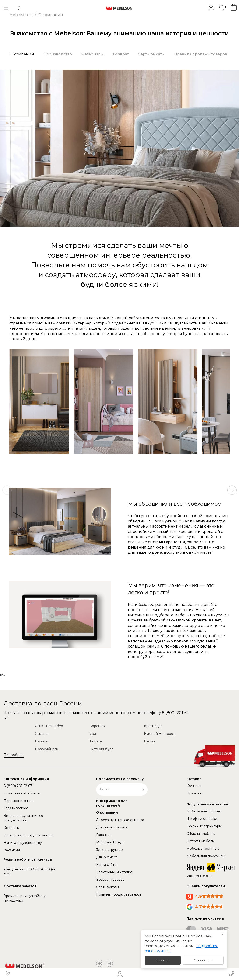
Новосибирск (47, 749)
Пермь (149, 741)
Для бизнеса (107, 857)
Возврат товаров (110, 880)
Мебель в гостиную (203, 849)
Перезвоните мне (19, 801)
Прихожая (195, 793)
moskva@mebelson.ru (22, 793)
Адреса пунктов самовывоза (120, 820)
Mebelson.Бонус (110, 842)
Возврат (121, 54)
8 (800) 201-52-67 (18, 786)
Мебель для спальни (204, 811)
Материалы (92, 54)
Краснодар (153, 726)
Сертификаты (151, 54)
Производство (58, 54)
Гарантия (104, 835)
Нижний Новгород (160, 734)
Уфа (93, 734)
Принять (163, 960)
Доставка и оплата (112, 827)
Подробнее (14, 755)
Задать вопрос (16, 808)
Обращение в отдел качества (28, 835)
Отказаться (203, 960)
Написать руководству (23, 843)
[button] (232, 490)
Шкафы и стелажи (202, 819)
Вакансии (12, 850)
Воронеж (97, 726)
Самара (41, 734)
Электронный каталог (114, 872)
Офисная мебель (201, 834)
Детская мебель (200, 841)
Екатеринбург (101, 749)
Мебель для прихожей (206, 856)
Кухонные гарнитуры (204, 826)
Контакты (11, 828)
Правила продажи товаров (201, 54)
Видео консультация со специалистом (23, 818)
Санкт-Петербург (50, 726)
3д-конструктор (109, 850)
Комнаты (194, 786)
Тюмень (96, 741)
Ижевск (42, 741)
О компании (22, 54)
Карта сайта (106, 865)
